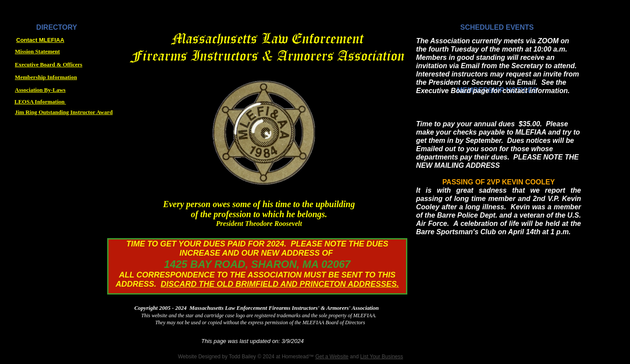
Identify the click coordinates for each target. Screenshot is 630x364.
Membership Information (46, 77)
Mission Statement (37, 51)
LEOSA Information (40, 102)
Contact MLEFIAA (40, 40)
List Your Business (381, 357)
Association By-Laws (40, 90)
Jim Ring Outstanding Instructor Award (64, 112)
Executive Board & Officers (49, 64)
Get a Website (332, 357)
